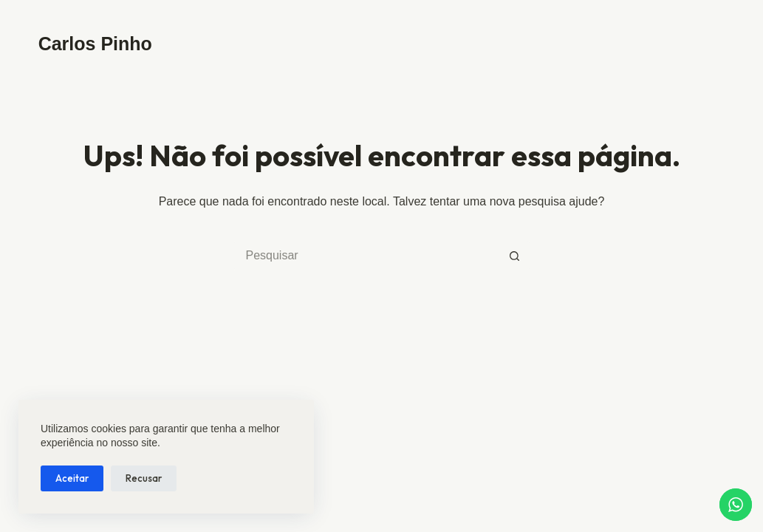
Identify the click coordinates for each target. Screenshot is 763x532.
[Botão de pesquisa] (515, 256)
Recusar (144, 478)
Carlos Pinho (95, 44)
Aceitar (72, 478)
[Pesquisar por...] (367, 256)
